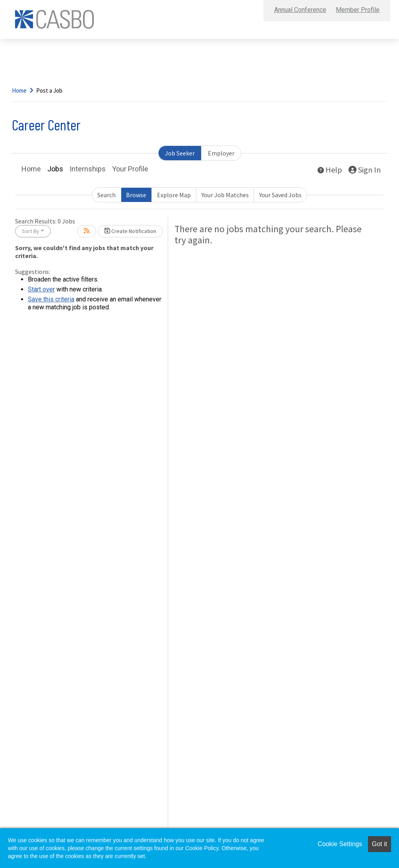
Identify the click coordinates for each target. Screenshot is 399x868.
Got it (380, 844)
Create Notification (130, 231)
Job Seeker (180, 153)
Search (107, 195)
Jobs (55, 169)
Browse (136, 195)
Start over (41, 289)
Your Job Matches (225, 195)
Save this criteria (51, 299)
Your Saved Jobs (280, 195)
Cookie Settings (340, 844)
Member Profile (358, 10)
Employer (221, 153)
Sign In (365, 170)
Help (330, 170)
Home (19, 90)
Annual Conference (300, 10)
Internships (88, 169)
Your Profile (130, 169)
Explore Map (174, 195)
